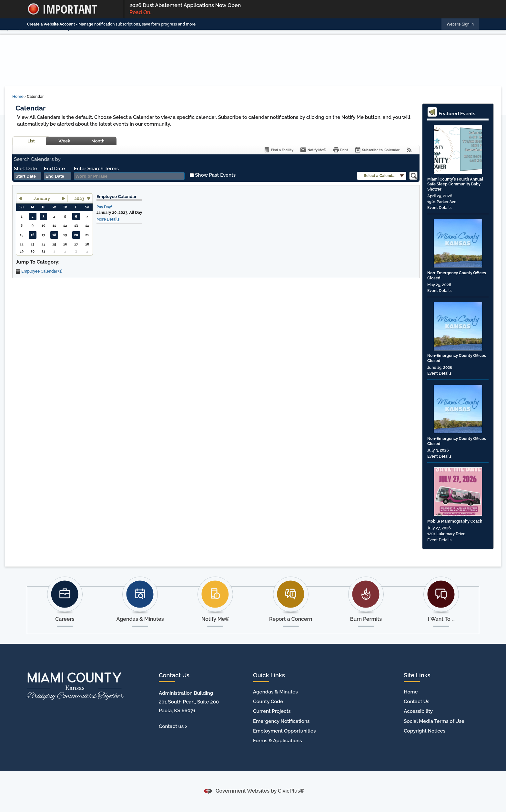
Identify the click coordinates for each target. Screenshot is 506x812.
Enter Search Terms (96, 169)
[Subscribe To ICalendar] (377, 150)
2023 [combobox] (79, 198)
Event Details (439, 208)
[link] (460, 24)
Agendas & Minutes (275, 692)
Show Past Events (215, 175)
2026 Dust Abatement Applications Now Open (302, 9)
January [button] (42, 198)
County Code (268, 702)
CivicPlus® (291, 791)
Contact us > (173, 726)
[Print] (340, 150)
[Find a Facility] (278, 150)
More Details (108, 219)
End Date (54, 169)
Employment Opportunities (284, 731)
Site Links (417, 675)
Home (18, 97)
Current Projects (272, 711)
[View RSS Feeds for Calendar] (409, 150)
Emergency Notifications (281, 721)
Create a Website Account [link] (51, 24)
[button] (382, 176)
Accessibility (418, 711)
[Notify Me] (313, 150)
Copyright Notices (425, 731)
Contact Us (416, 702)
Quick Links (269, 675)
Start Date (25, 169)
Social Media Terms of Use (434, 721)
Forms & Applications (278, 741)
